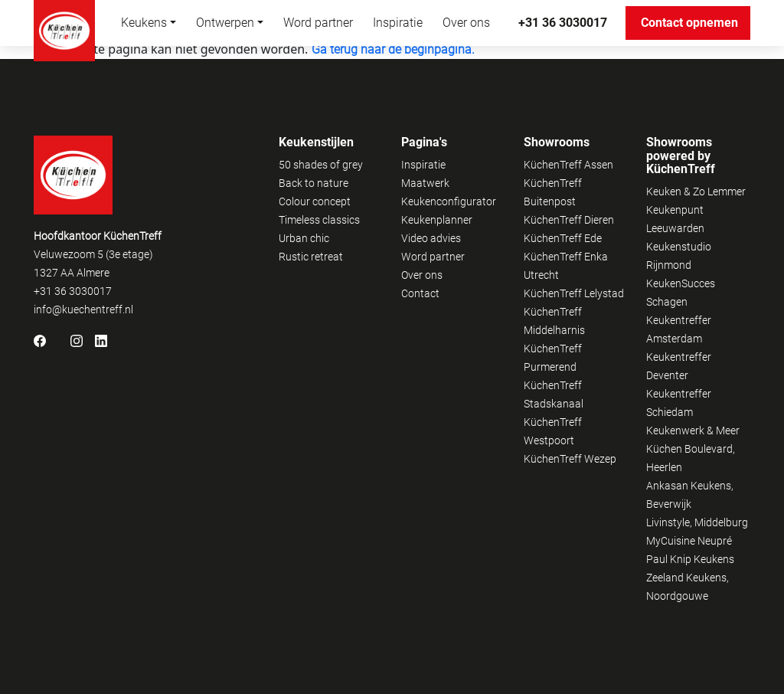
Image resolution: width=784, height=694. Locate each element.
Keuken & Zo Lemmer (696, 192)
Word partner (318, 23)
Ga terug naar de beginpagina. (393, 49)
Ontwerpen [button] (225, 23)
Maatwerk (425, 183)
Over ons (466, 23)
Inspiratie (398, 23)
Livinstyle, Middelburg (697, 522)
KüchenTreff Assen (568, 165)
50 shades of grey (321, 165)
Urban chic (304, 238)
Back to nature (314, 183)
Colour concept (315, 201)
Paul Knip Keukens (690, 559)
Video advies (431, 238)
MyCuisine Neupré (689, 541)
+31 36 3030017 (563, 23)
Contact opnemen (696, 23)
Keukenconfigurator (449, 201)
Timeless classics (319, 220)
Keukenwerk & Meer (693, 430)
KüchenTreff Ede (563, 238)
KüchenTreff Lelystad (574, 293)
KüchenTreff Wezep (570, 459)
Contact (420, 293)
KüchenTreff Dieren (569, 220)
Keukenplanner (437, 220)
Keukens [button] (144, 23)
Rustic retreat (311, 257)
